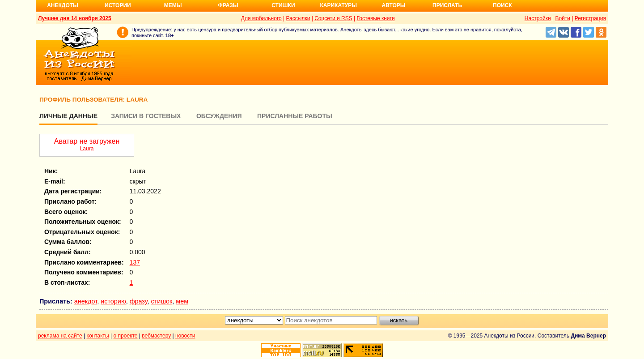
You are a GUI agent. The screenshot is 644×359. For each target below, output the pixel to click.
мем (182, 301)
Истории (118, 5)
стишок (162, 301)
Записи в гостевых (146, 116)
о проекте (126, 336)
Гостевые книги (376, 18)
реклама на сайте (60, 336)
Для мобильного (261, 18)
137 (135, 262)
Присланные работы (295, 116)
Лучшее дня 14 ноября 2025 (75, 18)
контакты (98, 336)
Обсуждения (219, 116)
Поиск (502, 5)
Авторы (394, 5)
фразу (139, 301)
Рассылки (298, 18)
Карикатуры (338, 5)
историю (113, 301)
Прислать (447, 5)
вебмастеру (156, 336)
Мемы (173, 5)
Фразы (228, 5)
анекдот (86, 301)
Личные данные (68, 116)
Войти (563, 18)
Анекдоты (63, 5)
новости (185, 336)
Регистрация (590, 18)
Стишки (283, 5)
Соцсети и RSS (333, 18)
